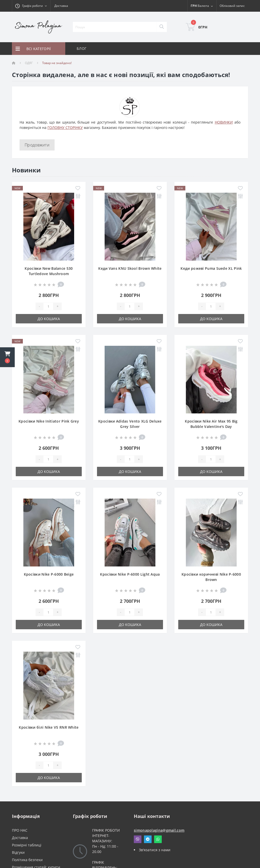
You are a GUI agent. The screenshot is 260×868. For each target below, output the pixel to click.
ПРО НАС (20, 830)
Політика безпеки (27, 860)
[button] (7, 357)
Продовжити (37, 145)
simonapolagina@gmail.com (159, 830)
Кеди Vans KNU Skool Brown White (130, 268)
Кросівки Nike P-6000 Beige (49, 574)
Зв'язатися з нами (155, 850)
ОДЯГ (29, 63)
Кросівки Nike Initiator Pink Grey (49, 421)
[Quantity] (48, 306)
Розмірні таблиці (27, 845)
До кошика (49, 319)
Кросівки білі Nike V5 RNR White (49, 727)
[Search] (161, 27)
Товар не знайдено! (57, 63)
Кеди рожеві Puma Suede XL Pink (211, 268)
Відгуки (18, 852)
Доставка (61, 6)
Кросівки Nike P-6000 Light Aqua (130, 574)
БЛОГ (82, 48)
